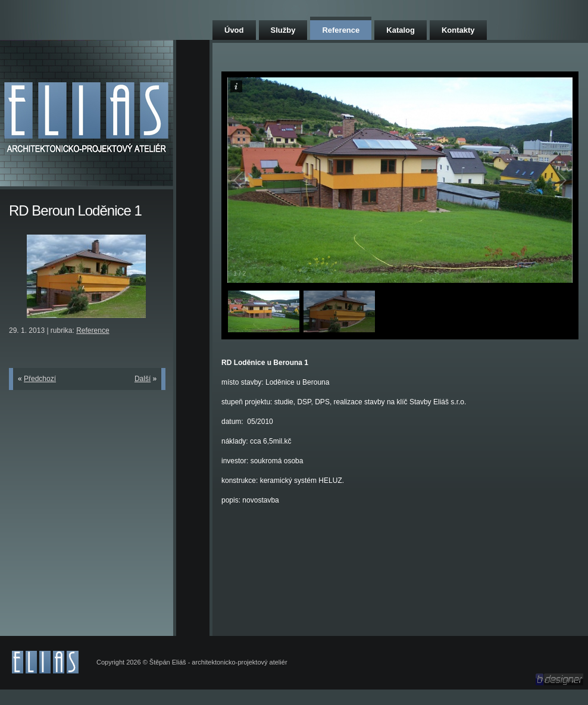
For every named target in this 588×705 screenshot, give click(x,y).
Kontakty (458, 30)
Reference (341, 30)
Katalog (401, 30)
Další (143, 379)
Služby (283, 30)
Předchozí (40, 379)
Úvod (234, 30)
